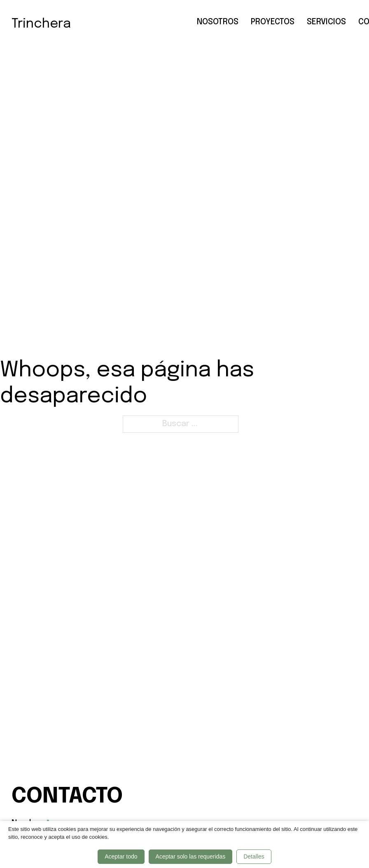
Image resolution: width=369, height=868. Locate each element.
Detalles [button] (254, 856)
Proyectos (273, 22)
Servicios (326, 22)
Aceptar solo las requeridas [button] (191, 856)
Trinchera (41, 24)
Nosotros (218, 22)
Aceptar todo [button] (121, 856)
